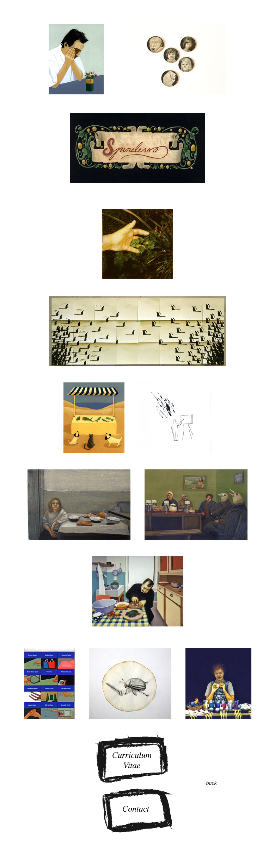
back (211, 783)
